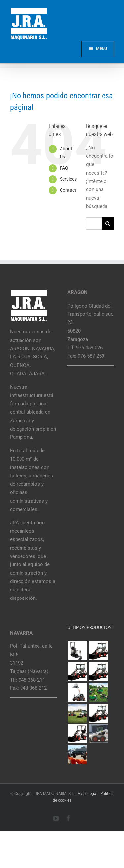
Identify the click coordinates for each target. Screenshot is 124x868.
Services (68, 179)
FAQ (64, 168)
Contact (68, 190)
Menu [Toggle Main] (98, 49)
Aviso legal (87, 794)
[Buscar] (108, 224)
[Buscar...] (94, 224)
